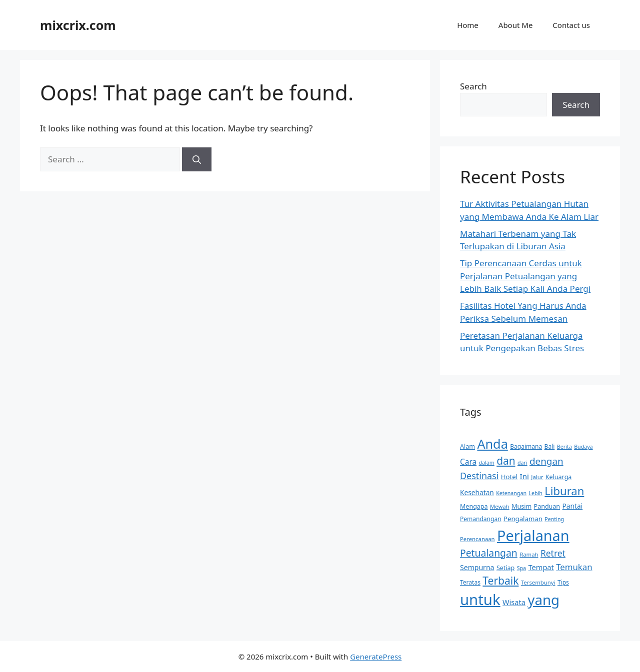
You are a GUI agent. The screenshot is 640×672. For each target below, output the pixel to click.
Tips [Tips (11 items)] (563, 582)
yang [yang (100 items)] (543, 600)
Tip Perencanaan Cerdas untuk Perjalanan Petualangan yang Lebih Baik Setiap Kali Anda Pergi (525, 276)
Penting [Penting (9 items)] (554, 519)
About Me (516, 25)
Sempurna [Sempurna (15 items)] (477, 567)
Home (468, 25)
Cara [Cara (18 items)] (468, 462)
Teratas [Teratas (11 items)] (470, 582)
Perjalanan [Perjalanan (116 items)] (533, 535)
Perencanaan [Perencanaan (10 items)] (477, 539)
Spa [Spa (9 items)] (521, 568)
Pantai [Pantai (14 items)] (573, 506)
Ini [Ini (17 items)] (524, 476)
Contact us (571, 25)
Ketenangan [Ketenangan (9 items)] (511, 493)
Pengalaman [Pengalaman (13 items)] (523, 519)
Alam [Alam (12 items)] (467, 446)
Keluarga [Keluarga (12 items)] (559, 477)
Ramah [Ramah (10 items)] (529, 554)
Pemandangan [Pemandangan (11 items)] (481, 519)
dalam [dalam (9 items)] (487, 463)
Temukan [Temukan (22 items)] (574, 567)
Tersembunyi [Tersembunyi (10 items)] (538, 582)
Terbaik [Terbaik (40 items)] (500, 581)
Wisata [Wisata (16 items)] (514, 602)
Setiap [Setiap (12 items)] (505, 568)
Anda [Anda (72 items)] (492, 444)
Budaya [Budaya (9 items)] (583, 447)
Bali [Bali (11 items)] (550, 446)
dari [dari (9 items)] (522, 463)
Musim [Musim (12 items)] (521, 506)
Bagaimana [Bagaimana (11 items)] (526, 446)
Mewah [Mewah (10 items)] (500, 506)
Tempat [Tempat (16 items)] (541, 567)
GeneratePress (376, 657)
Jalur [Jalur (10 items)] (537, 477)
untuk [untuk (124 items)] (480, 600)
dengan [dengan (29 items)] (546, 461)
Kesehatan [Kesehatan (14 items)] (477, 492)
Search (473, 86)
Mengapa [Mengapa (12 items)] (474, 506)
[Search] (197, 159)
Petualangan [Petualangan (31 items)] (489, 553)
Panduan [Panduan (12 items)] (547, 506)
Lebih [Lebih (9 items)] (535, 493)
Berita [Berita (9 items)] (564, 447)
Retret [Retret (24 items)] (553, 553)
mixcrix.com (78, 25)
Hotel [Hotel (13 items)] (509, 477)
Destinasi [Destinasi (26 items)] (479, 476)
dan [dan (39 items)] (506, 461)
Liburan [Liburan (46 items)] (564, 491)
